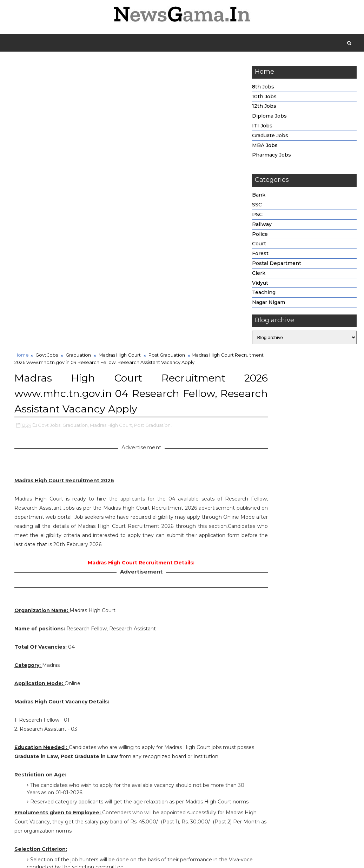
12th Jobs (264, 108)
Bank (259, 197)
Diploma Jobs (269, 118)
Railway (262, 226)
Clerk (259, 274)
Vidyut (260, 284)
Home (22, 71)
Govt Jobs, (50, 140)
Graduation (78, 71)
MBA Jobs (265, 147)
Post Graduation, (153, 140)
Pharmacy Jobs (272, 157)
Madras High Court (120, 71)
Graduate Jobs (270, 137)
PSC (257, 216)
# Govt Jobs (45, 829)
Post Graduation (167, 71)
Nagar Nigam (269, 304)
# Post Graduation (175, 829)
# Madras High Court (125, 829)
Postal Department (277, 265)
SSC (257, 206)
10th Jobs (264, 98)
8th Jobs (263, 88)
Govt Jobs (47, 71)
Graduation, (76, 140)
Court (259, 245)
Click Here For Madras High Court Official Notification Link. (130, 768)
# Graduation (80, 829)
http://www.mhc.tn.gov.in (58, 646)
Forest (260, 255)
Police (260, 236)
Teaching (264, 294)
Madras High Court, (111, 140)
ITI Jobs (262, 127)
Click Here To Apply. (130, 787)
